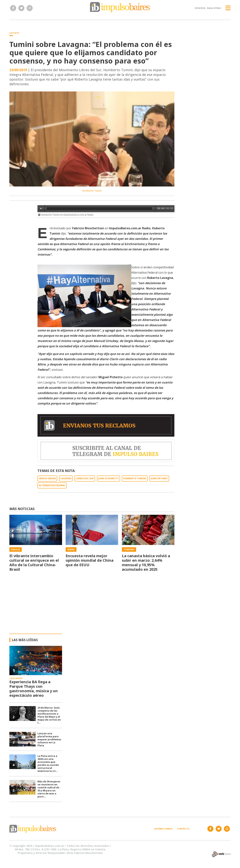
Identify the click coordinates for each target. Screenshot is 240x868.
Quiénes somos (163, 829)
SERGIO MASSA (47, 478)
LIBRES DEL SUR (85, 478)
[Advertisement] (120, 605)
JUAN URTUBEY (159, 478)
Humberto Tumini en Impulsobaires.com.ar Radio (66, 215)
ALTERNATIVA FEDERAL (52, 485)
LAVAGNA (66, 478)
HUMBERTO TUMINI (135, 478)
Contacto (183, 829)
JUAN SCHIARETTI (108, 478)
